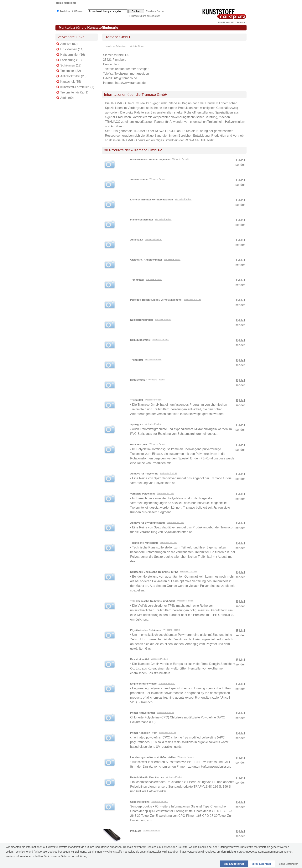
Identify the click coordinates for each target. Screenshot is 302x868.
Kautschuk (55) (71, 82)
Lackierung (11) (71, 60)
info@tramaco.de (125, 78)
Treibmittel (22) (71, 71)
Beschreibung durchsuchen (146, 16)
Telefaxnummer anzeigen (132, 74)
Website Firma (137, 46)
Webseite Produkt (181, 159)
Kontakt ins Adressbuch (116, 46)
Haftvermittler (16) (73, 55)
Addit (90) (67, 98)
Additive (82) (69, 44)
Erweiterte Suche (155, 11)
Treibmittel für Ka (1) (74, 92)
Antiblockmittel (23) (73, 76)
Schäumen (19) (71, 65)
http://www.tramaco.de (130, 83)
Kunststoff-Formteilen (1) (77, 87)
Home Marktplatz (66, 3)
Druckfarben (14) (72, 49)
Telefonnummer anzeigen (132, 69)
